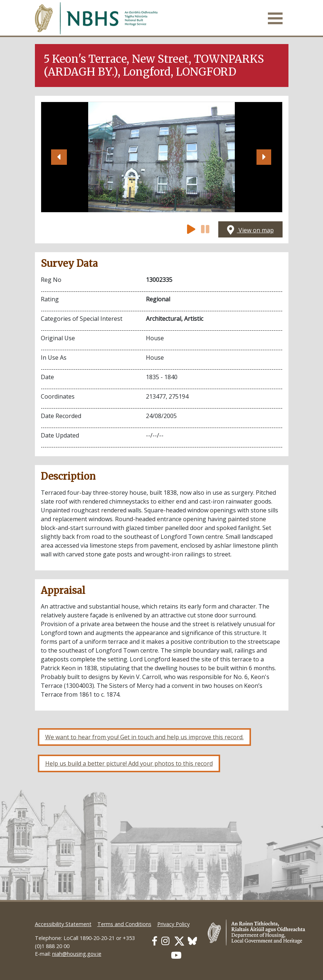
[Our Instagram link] (165, 941)
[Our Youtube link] (176, 955)
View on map (250, 230)
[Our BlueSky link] (192, 941)
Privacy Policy (173, 924)
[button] (59, 157)
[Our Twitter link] (179, 941)
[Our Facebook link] (155, 941)
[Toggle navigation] (275, 18)
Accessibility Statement (63, 924)
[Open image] (161, 157)
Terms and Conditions (124, 924)
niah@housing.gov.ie (77, 954)
